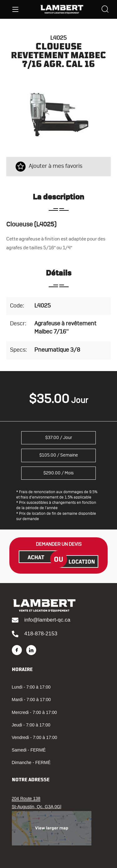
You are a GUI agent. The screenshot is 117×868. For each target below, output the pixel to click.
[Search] (105, 10)
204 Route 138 (26, 798)
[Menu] (15, 9)
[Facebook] (17, 650)
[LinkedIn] (31, 650)
